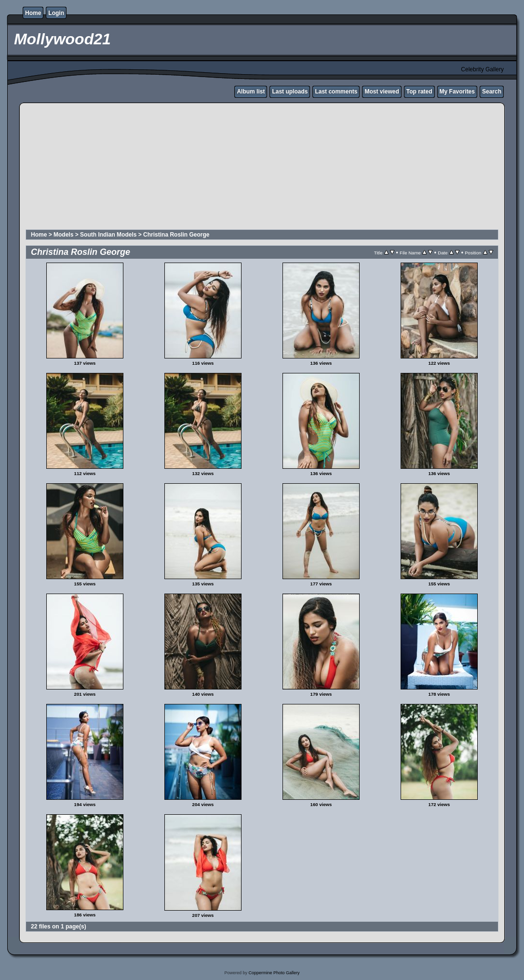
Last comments (336, 92)
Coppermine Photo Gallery (274, 973)
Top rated (419, 92)
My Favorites (457, 92)
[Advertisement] (259, 168)
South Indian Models (108, 235)
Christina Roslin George (176, 235)
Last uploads (290, 92)
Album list (251, 92)
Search (492, 92)
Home (33, 13)
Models (63, 235)
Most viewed (382, 92)
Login (56, 13)
